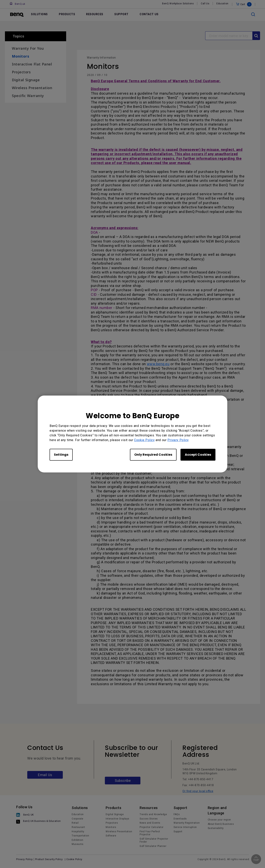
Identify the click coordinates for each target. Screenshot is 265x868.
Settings (61, 455)
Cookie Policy (144, 440)
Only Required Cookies (153, 455)
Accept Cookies (198, 455)
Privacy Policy (178, 440)
